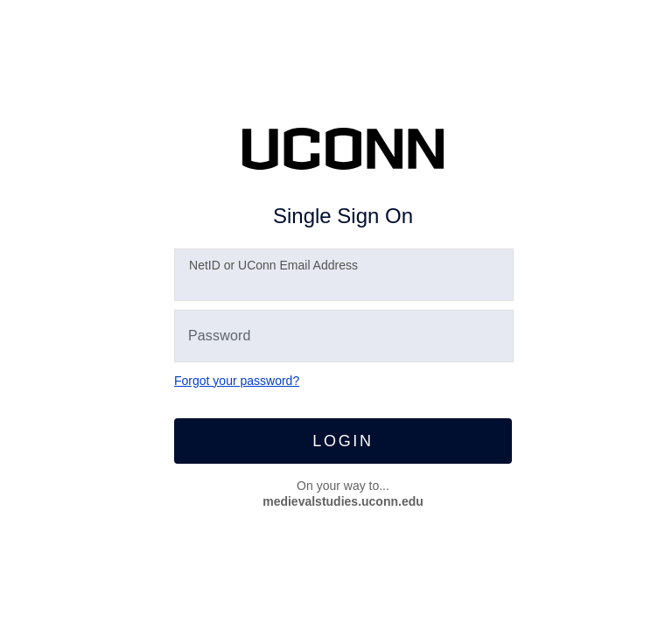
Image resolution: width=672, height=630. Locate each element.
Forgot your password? (237, 381)
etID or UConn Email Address (273, 265)
